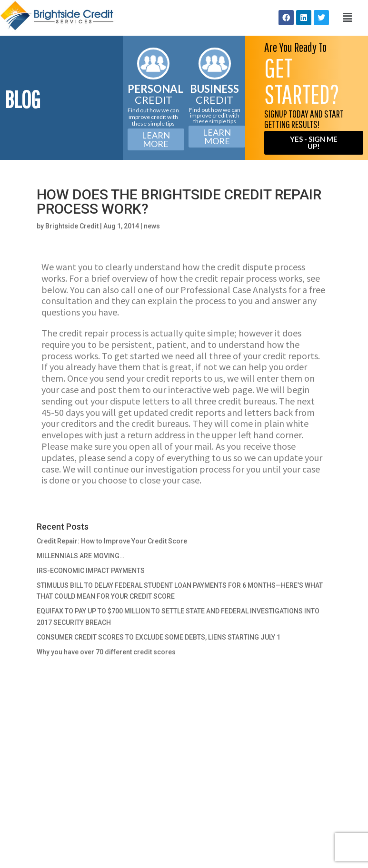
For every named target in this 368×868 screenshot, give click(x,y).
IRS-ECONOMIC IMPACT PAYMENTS (91, 571)
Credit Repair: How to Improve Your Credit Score (112, 541)
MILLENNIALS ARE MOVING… (80, 556)
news (152, 226)
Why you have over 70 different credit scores (106, 652)
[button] (347, 18)
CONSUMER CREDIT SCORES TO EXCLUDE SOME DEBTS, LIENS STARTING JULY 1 (159, 637)
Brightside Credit (72, 226)
